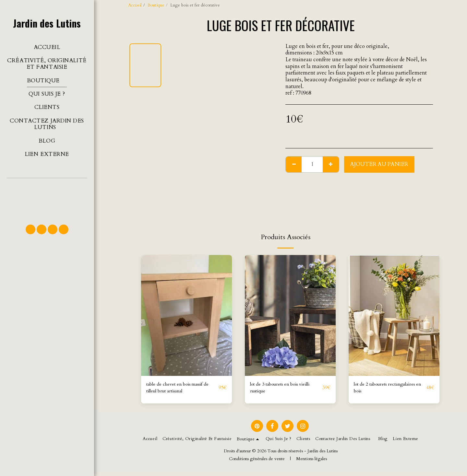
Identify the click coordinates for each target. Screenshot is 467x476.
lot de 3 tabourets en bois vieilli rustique (286, 389)
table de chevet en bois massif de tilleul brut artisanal (180, 389)
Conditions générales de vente (257, 461)
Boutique (156, 5)
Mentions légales (311, 461)
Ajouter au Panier (379, 164)
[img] (186, 315)
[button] (47, 198)
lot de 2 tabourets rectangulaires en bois (379, 389)
